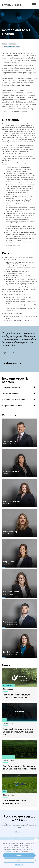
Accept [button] (19, 855)
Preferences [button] (19, 865)
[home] (12, 4)
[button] (34, 5)
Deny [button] (19, 861)
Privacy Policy (8, 851)
